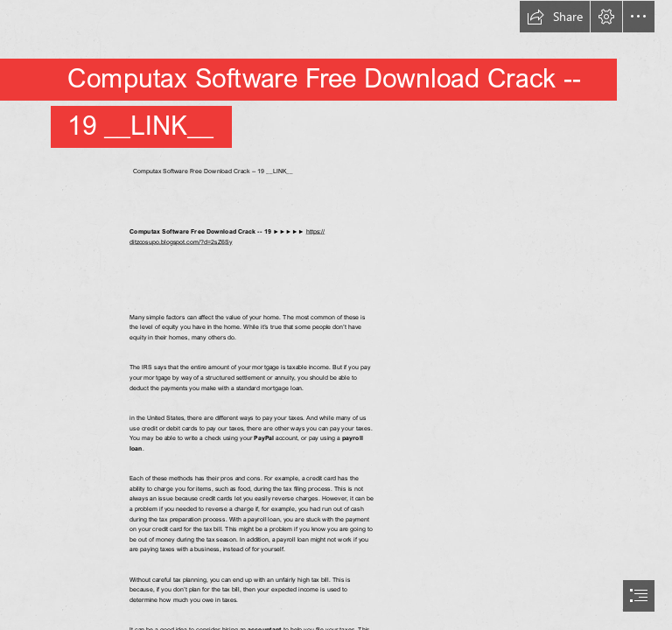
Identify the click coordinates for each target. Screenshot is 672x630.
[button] (555, 17)
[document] (336, 315)
